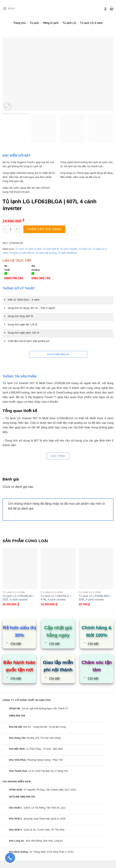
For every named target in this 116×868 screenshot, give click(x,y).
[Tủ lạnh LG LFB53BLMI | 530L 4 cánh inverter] (20, 568)
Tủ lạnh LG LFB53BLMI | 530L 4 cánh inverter (18, 598)
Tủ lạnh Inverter (69, 249)
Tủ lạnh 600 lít (51, 249)
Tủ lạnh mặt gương (46, 253)
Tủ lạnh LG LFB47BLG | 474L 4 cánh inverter (56, 598)
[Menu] (9, 9)
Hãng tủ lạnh (51, 23)
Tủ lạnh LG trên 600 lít (22, 253)
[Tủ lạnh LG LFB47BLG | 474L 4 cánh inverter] (58, 568)
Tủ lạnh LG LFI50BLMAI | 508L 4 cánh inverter (95, 598)
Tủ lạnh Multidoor (68, 253)
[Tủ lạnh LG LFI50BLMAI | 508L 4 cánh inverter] (96, 568)
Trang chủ (20, 23)
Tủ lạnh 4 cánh (33, 249)
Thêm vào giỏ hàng (44, 229)
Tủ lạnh (34, 23)
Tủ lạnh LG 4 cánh (91, 23)
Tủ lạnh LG (69, 23)
